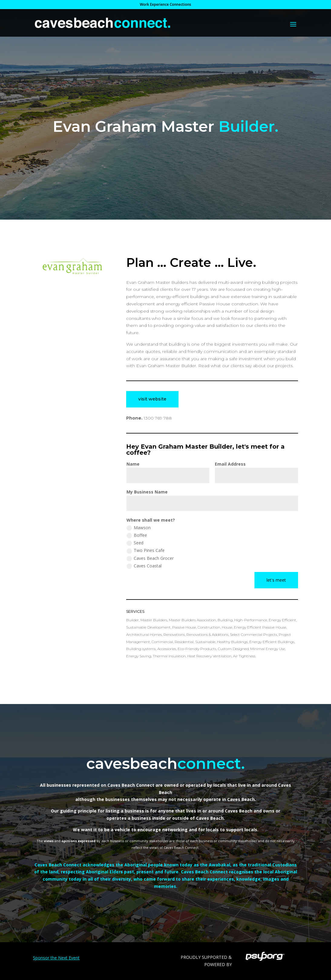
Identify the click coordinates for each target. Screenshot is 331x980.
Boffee (137, 535)
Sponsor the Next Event (56, 958)
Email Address (230, 464)
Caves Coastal (144, 566)
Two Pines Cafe (146, 550)
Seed (135, 543)
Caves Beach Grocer (150, 558)
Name (133, 464)
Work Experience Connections (165, 5)
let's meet (276, 580)
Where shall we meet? (151, 520)
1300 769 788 (158, 418)
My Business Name (147, 492)
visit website (152, 399)
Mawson (139, 528)
